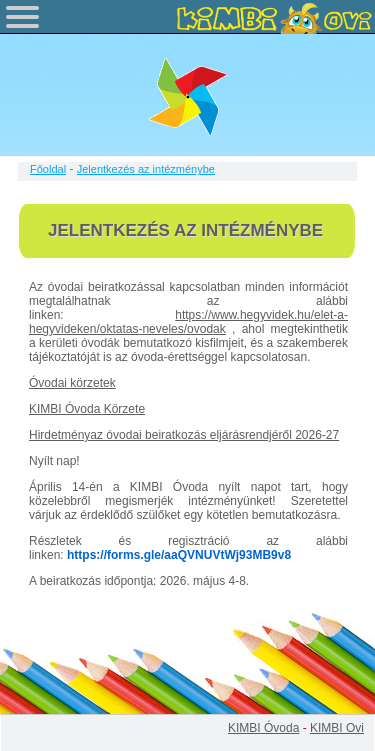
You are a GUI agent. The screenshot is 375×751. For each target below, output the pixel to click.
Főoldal (48, 169)
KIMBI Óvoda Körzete (87, 409)
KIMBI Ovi (337, 728)
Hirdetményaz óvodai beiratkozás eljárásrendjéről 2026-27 (184, 435)
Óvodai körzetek (72, 383)
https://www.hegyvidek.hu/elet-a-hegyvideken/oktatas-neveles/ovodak (188, 322)
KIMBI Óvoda (263, 728)
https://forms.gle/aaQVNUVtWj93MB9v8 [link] (179, 555)
